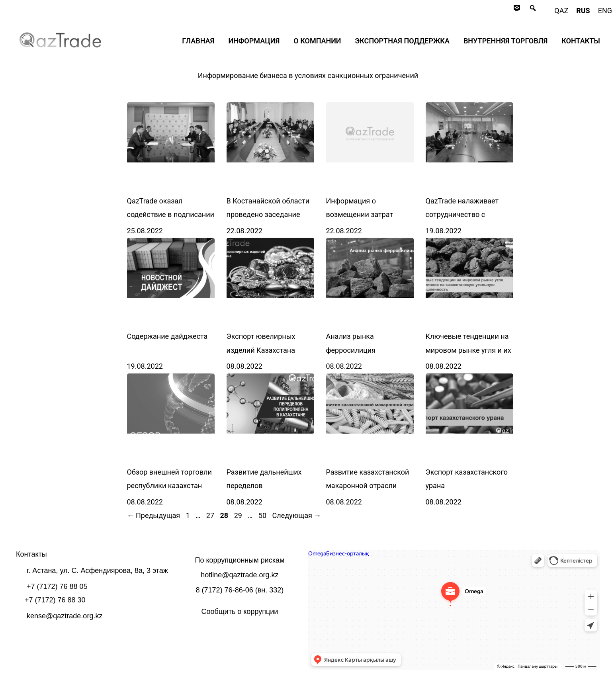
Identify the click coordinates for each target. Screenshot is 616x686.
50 (263, 515)
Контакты (581, 41)
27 (211, 515)
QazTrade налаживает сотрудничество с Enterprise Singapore (462, 214)
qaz (561, 11)
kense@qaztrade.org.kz (65, 616)
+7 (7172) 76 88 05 (57, 586)
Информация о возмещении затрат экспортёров (360, 214)
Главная (198, 41)
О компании (317, 41)
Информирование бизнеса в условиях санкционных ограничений (308, 75)
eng (605, 11)
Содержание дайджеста (167, 336)
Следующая (297, 515)
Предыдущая (154, 515)
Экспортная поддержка (402, 41)
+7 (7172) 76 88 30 (55, 600)
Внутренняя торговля (506, 41)
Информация (254, 41)
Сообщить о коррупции (240, 612)
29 (239, 515)
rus (583, 11)
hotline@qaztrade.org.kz (240, 575)
